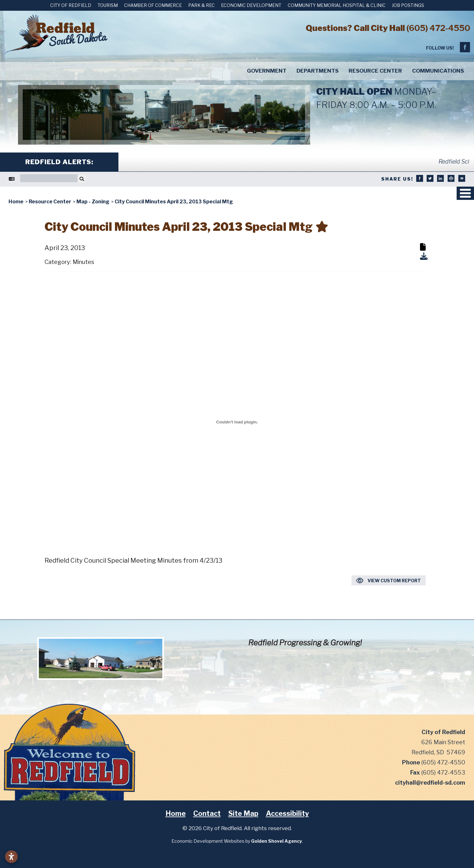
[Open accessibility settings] (11, 857)
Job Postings (408, 5)
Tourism (108, 5)
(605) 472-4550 (438, 28)
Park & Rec (201, 5)
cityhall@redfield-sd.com (430, 783)
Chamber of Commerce (153, 5)
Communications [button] (438, 71)
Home (176, 813)
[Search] (49, 178)
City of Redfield (71, 5)
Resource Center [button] (375, 71)
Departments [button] (318, 71)
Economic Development (251, 5)
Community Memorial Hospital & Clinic (337, 5)
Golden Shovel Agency (276, 841)
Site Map (243, 813)
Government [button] (267, 71)
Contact (207, 813)
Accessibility (287, 813)
